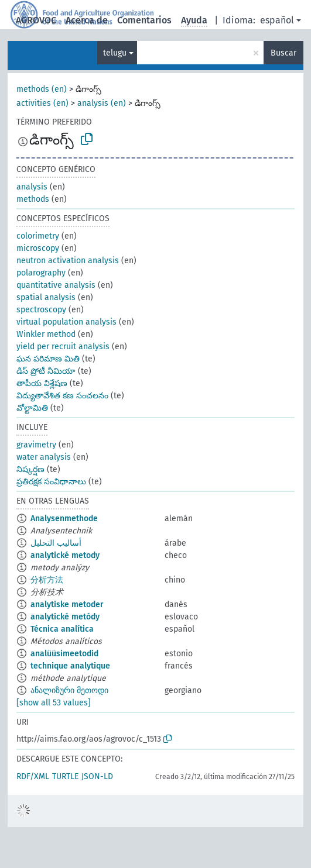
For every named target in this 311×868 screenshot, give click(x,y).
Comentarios (144, 20)
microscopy (38, 248)
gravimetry (36, 445)
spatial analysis (46, 297)
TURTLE (65, 776)
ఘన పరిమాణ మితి (48, 359)
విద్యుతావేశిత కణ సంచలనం (62, 396)
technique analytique (70, 666)
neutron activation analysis (68, 261)
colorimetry (38, 236)
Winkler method (46, 334)
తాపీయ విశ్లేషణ (42, 383)
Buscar (283, 53)
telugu (115, 53)
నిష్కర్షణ (30, 469)
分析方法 (47, 580)
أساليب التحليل (56, 543)
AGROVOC (36, 20)
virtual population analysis (66, 322)
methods (33, 199)
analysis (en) (102, 103)
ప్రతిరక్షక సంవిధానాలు (51, 482)
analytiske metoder (67, 604)
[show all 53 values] (54, 703)
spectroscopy (41, 310)
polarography (41, 273)
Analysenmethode (64, 519)
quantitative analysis (56, 285)
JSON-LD (97, 776)
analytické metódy (65, 617)
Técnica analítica (62, 629)
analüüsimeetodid (64, 654)
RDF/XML (33, 776)
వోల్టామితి (32, 408)
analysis (32, 187)
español (277, 20)
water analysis (44, 457)
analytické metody (65, 555)
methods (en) (42, 89)
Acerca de (87, 20)
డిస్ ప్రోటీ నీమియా (46, 371)
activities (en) (42, 103)
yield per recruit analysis (63, 347)
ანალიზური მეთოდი (69, 690)
